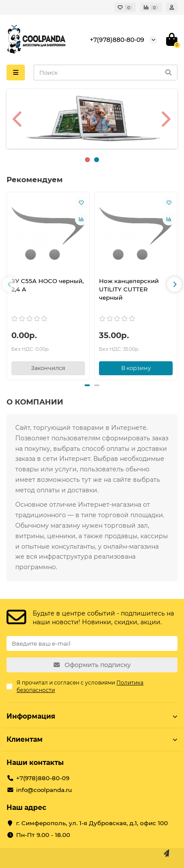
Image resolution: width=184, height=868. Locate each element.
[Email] (92, 643)
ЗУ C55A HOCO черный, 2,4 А (48, 285)
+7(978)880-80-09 (117, 40)
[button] (10, 284)
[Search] (106, 73)
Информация (92, 716)
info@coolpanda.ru (44, 790)
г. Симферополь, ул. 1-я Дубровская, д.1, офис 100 (92, 823)
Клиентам (92, 739)
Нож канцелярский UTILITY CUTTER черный (129, 289)
